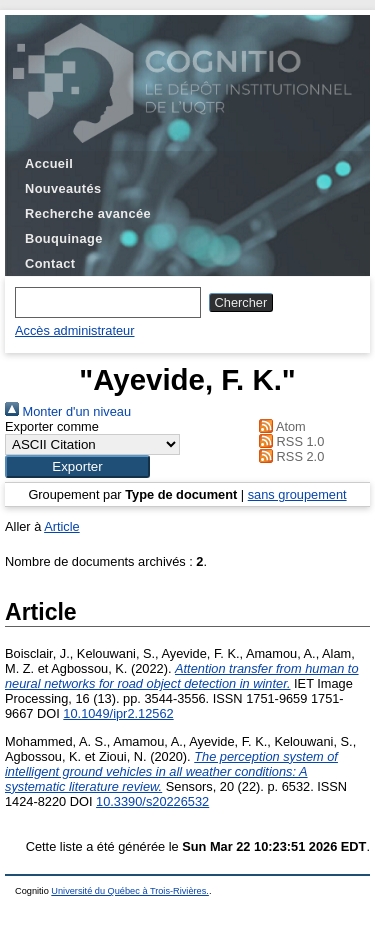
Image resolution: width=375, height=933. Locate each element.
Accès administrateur (74, 330)
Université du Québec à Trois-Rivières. (130, 891)
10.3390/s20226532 (152, 801)
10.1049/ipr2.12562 (118, 713)
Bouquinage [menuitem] (64, 238)
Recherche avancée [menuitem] (88, 213)
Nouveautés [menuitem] (63, 188)
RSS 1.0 (289, 441)
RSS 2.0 (289, 456)
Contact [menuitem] (50, 263)
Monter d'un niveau (68, 411)
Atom (279, 426)
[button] (77, 466)
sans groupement (297, 494)
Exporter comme (52, 426)
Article (62, 526)
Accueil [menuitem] (49, 163)
